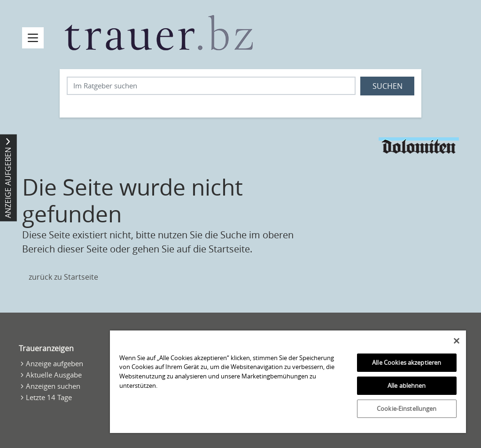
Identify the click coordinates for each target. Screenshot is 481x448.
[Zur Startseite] (159, 33)
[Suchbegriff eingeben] (211, 86)
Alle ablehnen (407, 385)
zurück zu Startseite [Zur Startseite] (63, 277)
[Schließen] (457, 341)
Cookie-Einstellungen (407, 409)
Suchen (388, 86)
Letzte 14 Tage (49, 397)
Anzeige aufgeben (54, 363)
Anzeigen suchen (53, 386)
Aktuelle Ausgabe (54, 375)
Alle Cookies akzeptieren (407, 362)
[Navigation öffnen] (33, 38)
